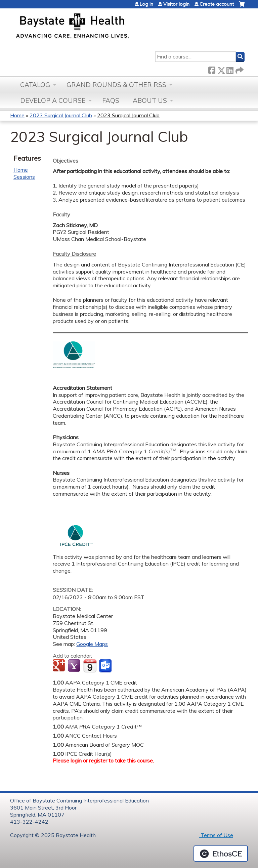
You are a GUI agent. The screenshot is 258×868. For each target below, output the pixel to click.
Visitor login (176, 4)
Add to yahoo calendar (75, 666)
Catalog (35, 85)
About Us (150, 100)
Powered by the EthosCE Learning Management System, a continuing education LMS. (221, 854)
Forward (239, 69)
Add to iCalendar (90, 666)
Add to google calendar (60, 666)
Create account (217, 4)
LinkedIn (230, 69)
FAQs (111, 100)
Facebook (212, 69)
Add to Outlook (106, 666)
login (76, 760)
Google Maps (92, 644)
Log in (146, 4)
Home (17, 115)
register (98, 760)
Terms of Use (216, 835)
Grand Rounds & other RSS (116, 85)
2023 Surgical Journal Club (61, 115)
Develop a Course (53, 100)
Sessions (24, 177)
